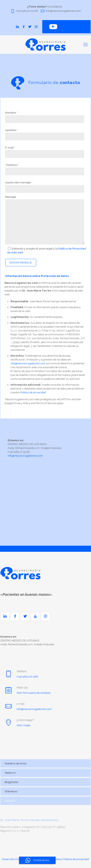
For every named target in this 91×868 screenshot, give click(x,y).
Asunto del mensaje (19, 182)
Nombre (11, 113)
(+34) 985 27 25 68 (27, 11)
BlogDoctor (12, 782)
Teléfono (12, 165)
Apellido (11, 130)
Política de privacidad (33, 392)
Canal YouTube (66, 27)
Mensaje (11, 197)
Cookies (57, 859)
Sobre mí (10, 773)
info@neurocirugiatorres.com (63, 11)
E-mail (10, 148)
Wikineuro (11, 791)
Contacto (10, 801)
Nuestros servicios (15, 763)
